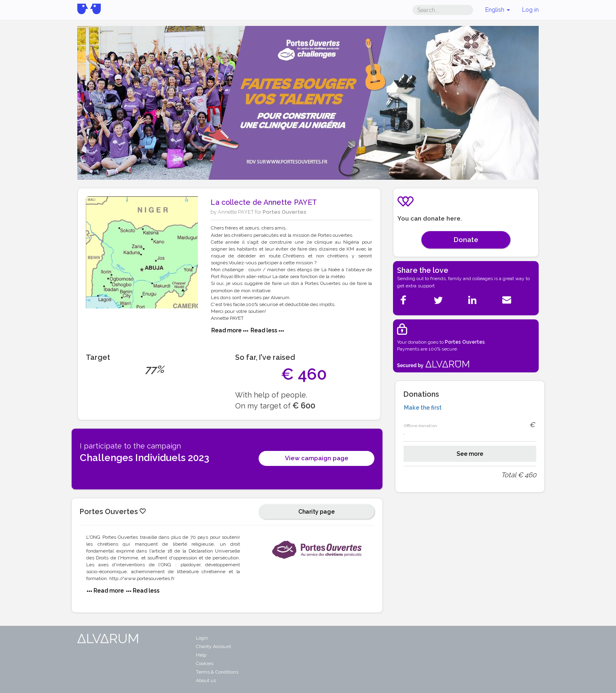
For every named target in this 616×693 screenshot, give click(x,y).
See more (470, 454)
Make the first (423, 408)
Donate (466, 240)
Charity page (316, 512)
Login (202, 638)
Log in (530, 10)
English (498, 10)
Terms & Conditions (217, 672)
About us (206, 680)
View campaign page (317, 458)
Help (201, 655)
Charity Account (213, 646)
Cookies (205, 663)
